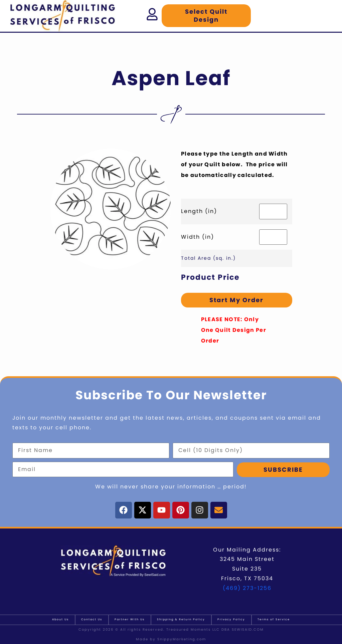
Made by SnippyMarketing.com (171, 639)
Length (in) (199, 211)
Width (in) (198, 237)
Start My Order (236, 300)
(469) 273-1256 (247, 588)
